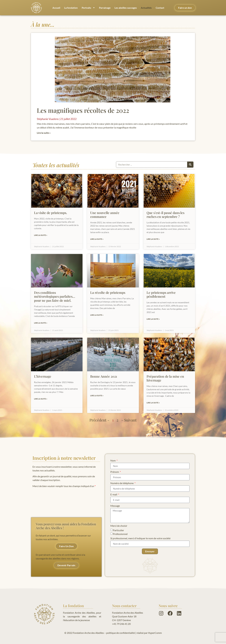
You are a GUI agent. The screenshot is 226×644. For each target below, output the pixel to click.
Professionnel (120, 534)
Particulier (118, 530)
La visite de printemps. (51, 213)
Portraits (88, 8)
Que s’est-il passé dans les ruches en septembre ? (165, 215)
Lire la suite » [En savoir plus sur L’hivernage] (41, 399)
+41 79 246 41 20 (121, 624)
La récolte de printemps (108, 292)
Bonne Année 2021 (104, 376)
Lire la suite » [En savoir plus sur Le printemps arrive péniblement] (153, 319)
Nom (113, 461)
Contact (160, 8)
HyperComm (155, 633)
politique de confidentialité (121, 633)
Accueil (56, 8)
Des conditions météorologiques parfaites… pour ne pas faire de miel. (55, 296)
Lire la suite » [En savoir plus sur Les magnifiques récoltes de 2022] (44, 133)
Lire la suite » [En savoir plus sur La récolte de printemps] (97, 315)
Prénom (115, 472)
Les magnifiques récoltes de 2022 (83, 110)
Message (115, 506)
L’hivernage (43, 376)
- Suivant (129, 420)
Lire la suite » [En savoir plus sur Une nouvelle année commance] (97, 239)
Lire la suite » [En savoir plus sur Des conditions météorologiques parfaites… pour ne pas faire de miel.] (41, 323)
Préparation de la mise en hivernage (165, 378)
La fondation (71, 8)
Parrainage (105, 8)
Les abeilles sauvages (126, 8)
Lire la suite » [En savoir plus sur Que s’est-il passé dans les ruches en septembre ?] (153, 239)
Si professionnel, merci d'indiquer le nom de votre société (140, 538)
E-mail (114, 495)
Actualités (146, 8)
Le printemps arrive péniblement (161, 294)
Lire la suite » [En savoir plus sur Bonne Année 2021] (97, 396)
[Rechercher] (190, 165)
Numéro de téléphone (122, 483)
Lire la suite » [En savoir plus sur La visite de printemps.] (41, 235)
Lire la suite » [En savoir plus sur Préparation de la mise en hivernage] (153, 403)
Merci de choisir (119, 526)
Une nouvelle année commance (105, 215)
